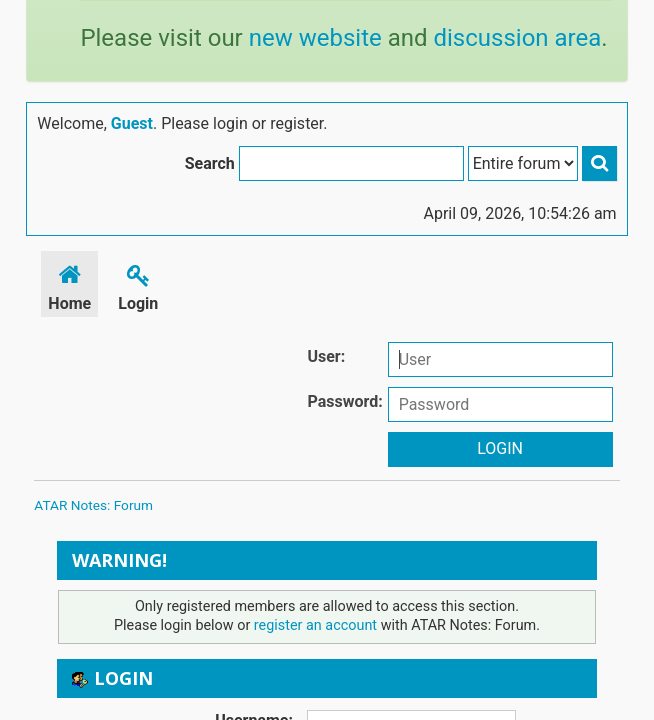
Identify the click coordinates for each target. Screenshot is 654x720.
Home (69, 284)
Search (210, 163)
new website (315, 38)
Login (138, 284)
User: (326, 356)
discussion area (517, 38)
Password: (344, 401)
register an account (315, 625)
